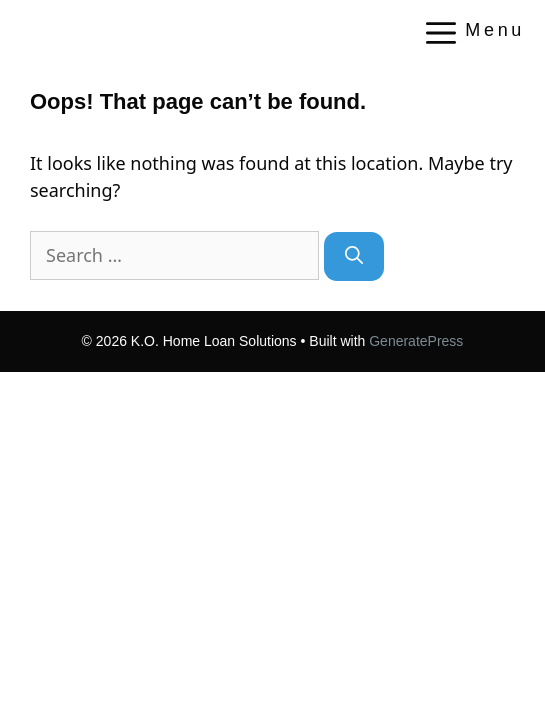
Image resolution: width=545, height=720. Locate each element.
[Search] (354, 256)
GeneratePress (416, 341)
